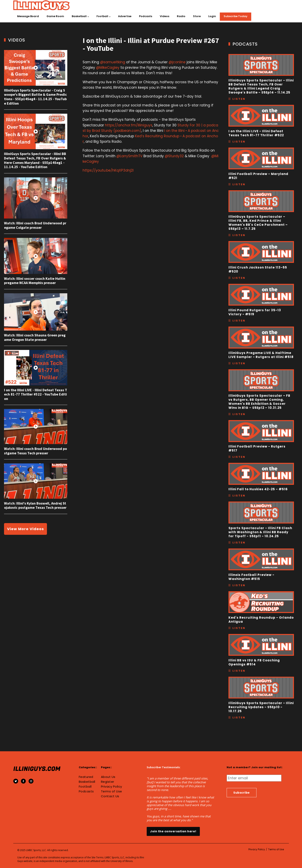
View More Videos (25, 529)
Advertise (125, 16)
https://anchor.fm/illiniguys (129, 125)
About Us (108, 777)
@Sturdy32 (174, 156)
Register (108, 782)
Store (197, 16)
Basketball (79, 16)
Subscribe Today (236, 16)
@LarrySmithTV (129, 156)
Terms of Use (112, 791)
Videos (164, 16)
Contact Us (110, 796)
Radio (181, 16)
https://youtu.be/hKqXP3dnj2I (108, 170)
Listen (239, 99)
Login (212, 16)
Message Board (28, 16)
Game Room (55, 16)
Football (102, 16)
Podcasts (146, 16)
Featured (86, 777)
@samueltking (113, 62)
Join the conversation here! (173, 831)
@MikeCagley (108, 68)
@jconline (177, 62)
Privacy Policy (112, 787)
